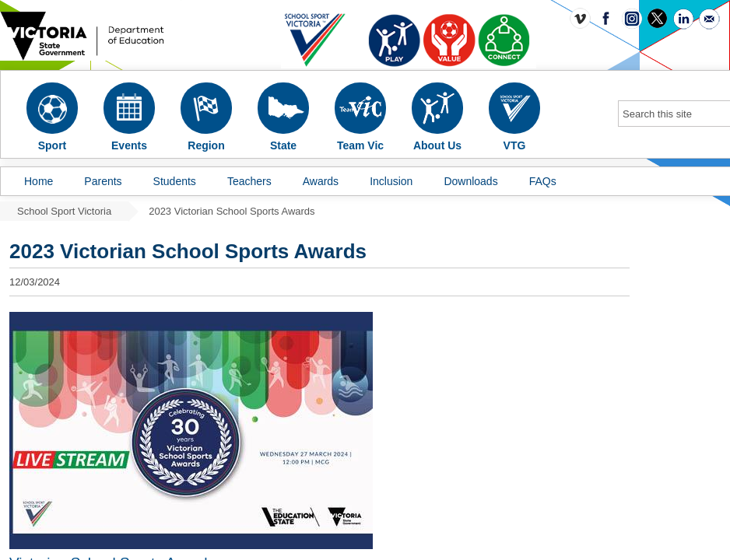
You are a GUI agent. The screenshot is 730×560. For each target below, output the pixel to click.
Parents (103, 181)
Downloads (470, 181)
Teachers (249, 181)
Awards (321, 181)
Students (175, 181)
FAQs (543, 181)
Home (39, 181)
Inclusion (391, 181)
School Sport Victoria (64, 211)
